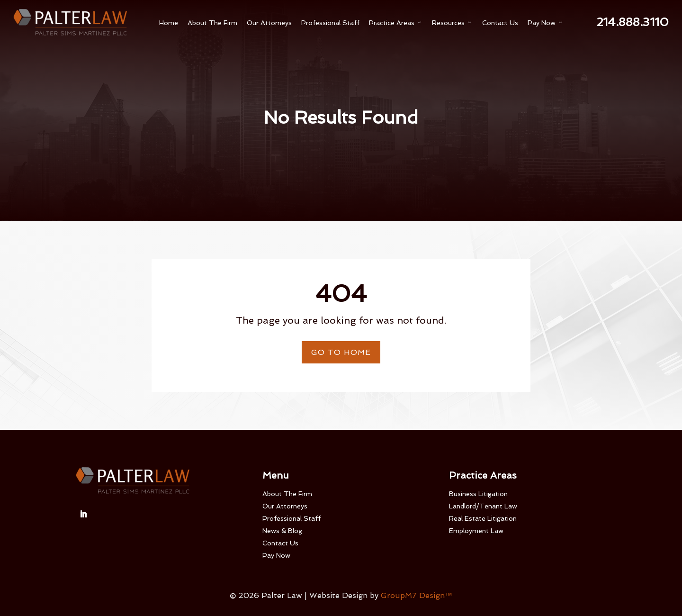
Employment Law (476, 531)
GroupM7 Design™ (417, 595)
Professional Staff (330, 23)
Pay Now (546, 23)
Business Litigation (478, 494)
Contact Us (500, 23)
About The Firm (212, 23)
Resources (452, 23)
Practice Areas (396, 23)
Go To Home (341, 352)
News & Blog (282, 531)
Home (169, 23)
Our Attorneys (269, 23)
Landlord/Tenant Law (483, 506)
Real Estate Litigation (483, 518)
